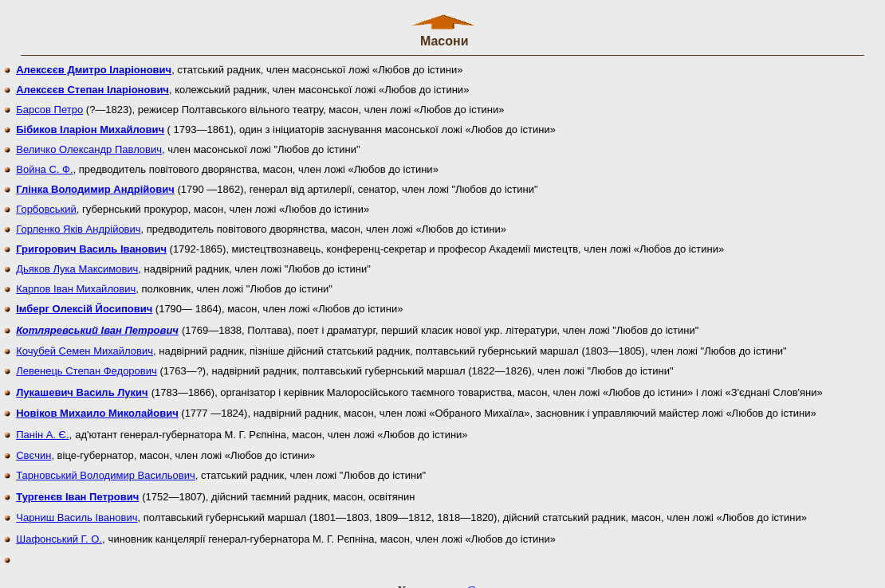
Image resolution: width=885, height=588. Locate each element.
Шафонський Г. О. (59, 532)
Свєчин (33, 448)
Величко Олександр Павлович (89, 142)
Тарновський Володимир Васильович (105, 468)
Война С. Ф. (44, 162)
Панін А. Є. (42, 427)
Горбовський (46, 202)
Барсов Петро (49, 102)
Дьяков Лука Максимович (77, 262)
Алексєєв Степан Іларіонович (92, 82)
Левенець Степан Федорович (87, 364)
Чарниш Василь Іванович (77, 510)
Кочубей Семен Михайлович (85, 344)
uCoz (474, 576)
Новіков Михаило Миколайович (97, 406)
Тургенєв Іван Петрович (77, 490)
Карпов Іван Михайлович (76, 282)
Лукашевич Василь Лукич (82, 385)
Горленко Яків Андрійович (78, 222)
